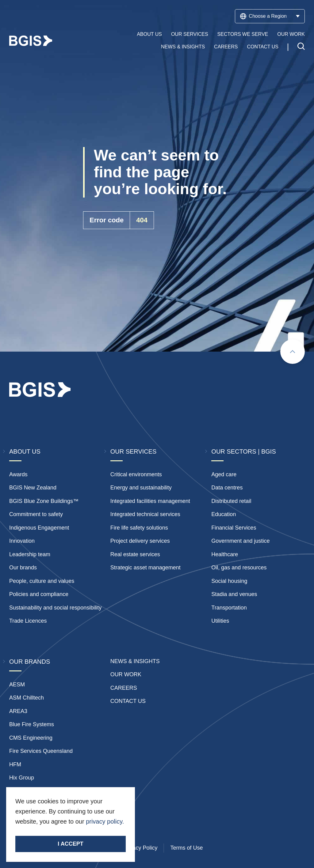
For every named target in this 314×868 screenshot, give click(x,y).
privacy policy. (105, 821)
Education (224, 514)
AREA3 (18, 711)
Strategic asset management (146, 568)
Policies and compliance (39, 594)
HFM (15, 764)
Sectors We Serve (243, 34)
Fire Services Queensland (41, 751)
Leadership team (30, 554)
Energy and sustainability (141, 488)
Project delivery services (140, 541)
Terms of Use (186, 848)
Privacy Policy (140, 848)
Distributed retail (231, 501)
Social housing (229, 581)
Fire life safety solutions (139, 528)
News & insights (135, 661)
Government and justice (240, 541)
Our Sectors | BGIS (243, 451)
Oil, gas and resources (239, 568)
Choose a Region (270, 16)
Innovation (22, 541)
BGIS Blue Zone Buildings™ (44, 501)
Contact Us (263, 47)
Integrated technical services (145, 514)
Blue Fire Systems (32, 724)
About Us (149, 34)
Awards (18, 474)
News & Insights (183, 47)
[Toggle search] (301, 47)
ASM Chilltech (27, 698)
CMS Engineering (31, 738)
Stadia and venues (234, 594)
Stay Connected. (39, 832)
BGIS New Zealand (33, 488)
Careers (226, 47)
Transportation (229, 608)
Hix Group (22, 778)
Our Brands (30, 662)
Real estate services (135, 554)
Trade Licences (28, 621)
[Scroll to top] (293, 352)
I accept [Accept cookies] (70, 844)
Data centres (227, 488)
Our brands (23, 568)
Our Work (291, 34)
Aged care (224, 474)
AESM (17, 685)
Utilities (220, 621)
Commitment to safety (36, 514)
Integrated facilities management (150, 501)
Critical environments (136, 474)
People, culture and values (42, 581)
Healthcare (225, 554)
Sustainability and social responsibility (55, 608)
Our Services (190, 34)
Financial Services (234, 528)
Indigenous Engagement (39, 528)
